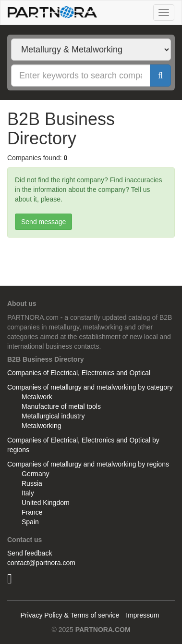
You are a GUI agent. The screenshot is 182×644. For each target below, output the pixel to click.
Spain (30, 522)
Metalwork (37, 397)
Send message (43, 222)
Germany (36, 474)
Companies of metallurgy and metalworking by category (90, 387)
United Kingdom (46, 503)
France (32, 512)
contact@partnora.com (41, 563)
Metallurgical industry (53, 416)
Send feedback (30, 553)
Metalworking (41, 426)
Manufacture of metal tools (61, 406)
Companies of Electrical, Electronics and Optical (79, 373)
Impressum (142, 615)
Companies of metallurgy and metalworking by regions (88, 464)
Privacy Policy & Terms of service (70, 615)
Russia (32, 483)
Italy (28, 493)
